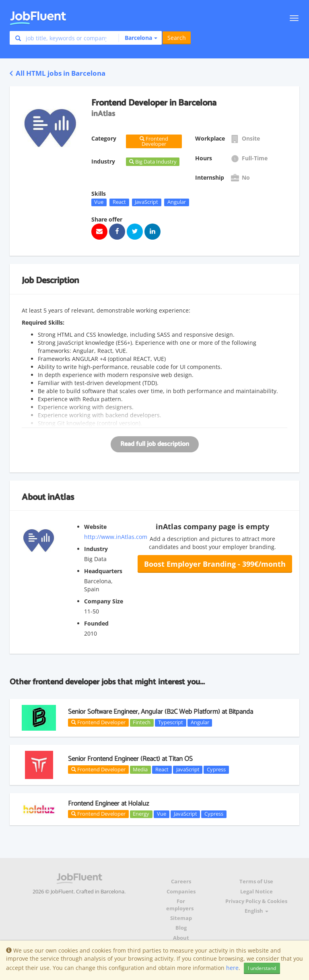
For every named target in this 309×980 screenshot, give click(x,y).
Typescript (171, 723)
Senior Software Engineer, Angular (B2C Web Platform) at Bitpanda (161, 712)
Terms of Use (256, 882)
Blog (181, 928)
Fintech (142, 723)
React (119, 202)
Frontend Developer (98, 722)
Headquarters (103, 571)
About (181, 938)
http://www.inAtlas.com (116, 537)
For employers (180, 905)
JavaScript (146, 202)
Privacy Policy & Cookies (256, 901)
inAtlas (61, 497)
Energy (141, 814)
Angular (177, 202)
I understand (262, 968)
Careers (181, 882)
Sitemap (181, 918)
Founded (96, 623)
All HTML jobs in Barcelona (58, 73)
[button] (138, 38)
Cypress (216, 769)
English (256, 911)
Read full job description (155, 444)
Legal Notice (256, 892)
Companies (181, 892)
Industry (96, 549)
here (232, 968)
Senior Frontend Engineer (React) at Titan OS (130, 759)
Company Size (104, 601)
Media (140, 769)
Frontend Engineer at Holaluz (108, 804)
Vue (99, 202)
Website (95, 527)
